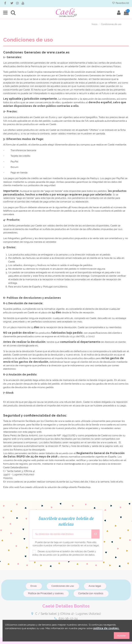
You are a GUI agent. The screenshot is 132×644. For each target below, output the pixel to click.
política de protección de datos (77, 555)
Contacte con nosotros (91, 593)
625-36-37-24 (68, 619)
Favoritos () (120, 3)
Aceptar (122, 636)
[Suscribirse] (95, 534)
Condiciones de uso (63, 586)
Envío (34, 586)
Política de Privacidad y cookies (46, 593)
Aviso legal (95, 586)
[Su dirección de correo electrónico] (62, 534)
